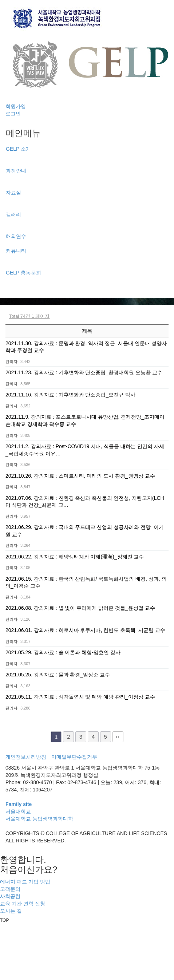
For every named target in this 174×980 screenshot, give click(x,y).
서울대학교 (18, 811)
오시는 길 (11, 911)
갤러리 (13, 214)
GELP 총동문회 (23, 273)
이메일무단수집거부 (74, 757)
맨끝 (118, 737)
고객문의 (10, 889)
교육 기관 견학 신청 (23, 904)
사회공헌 (10, 896)
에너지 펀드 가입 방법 (25, 882)
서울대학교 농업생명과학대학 (39, 819)
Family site (19, 804)
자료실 (13, 193)
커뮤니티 (16, 251)
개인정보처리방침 (26, 757)
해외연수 (16, 236)
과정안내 (16, 171)
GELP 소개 (18, 149)
